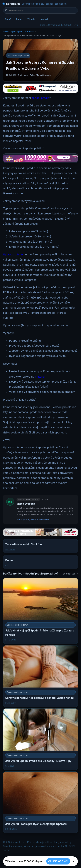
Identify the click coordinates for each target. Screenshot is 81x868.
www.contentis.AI (57, 846)
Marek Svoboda (26, 504)
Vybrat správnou (14, 254)
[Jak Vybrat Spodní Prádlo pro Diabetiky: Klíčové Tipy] (40, 739)
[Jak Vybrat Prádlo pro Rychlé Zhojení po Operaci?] (40, 802)
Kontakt (44, 19)
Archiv (19, 19)
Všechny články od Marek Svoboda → (33, 519)
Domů (8, 19)
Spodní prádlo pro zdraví (23, 31)
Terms (7, 850)
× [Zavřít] (74, 861)
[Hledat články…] (42, 10)
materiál (40, 377)
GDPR (72, 846)
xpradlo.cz (13, 4)
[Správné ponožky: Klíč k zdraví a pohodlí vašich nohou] (40, 676)
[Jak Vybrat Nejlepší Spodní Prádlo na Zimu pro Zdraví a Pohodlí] (40, 611)
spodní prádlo (40, 98)
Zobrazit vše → (70, 574)
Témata (31, 19)
